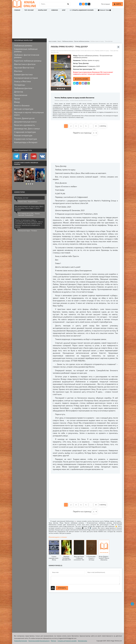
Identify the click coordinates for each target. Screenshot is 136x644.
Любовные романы (23, 45)
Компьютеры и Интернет (26, 142)
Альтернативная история (26, 78)
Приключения (21, 95)
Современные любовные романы (26, 50)
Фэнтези (18, 71)
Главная (17, 10)
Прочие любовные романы (88, 55)
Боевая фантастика (23, 74)
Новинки (55, 10)
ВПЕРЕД (103, 126)
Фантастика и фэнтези (25, 64)
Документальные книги (25, 122)
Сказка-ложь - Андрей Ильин (28, 202)
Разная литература (23, 135)
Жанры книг (43, 10)
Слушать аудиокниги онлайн (67, 641)
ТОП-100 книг (29, 10)
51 (96, 126)
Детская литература (24, 109)
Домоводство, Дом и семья (27, 128)
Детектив (19, 92)
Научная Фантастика (24, 68)
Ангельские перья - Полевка (28, 231)
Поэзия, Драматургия (24, 118)
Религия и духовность (25, 125)
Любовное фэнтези (23, 88)
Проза (17, 99)
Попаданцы (20, 85)
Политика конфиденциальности (39, 641)
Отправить (62, 588)
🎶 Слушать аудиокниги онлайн (82, 10)
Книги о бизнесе (22, 105)
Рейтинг (54, 641)
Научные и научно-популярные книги (29, 114)
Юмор (17, 102)
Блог (64, 10)
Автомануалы (82, 641)
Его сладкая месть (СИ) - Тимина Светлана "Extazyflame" (29, 214)
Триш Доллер (84, 63)
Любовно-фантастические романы (27, 56)
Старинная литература (25, 132)
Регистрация (106, 4)
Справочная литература (26, 139)
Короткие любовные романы (28, 61)
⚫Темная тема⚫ (104, 10)
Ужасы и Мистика (22, 81)
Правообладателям (21, 641)
